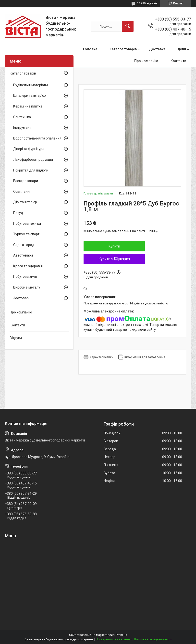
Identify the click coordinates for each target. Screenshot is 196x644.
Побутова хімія (25, 277)
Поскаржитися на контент (114, 639)
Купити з (114, 259)
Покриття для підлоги (31, 170)
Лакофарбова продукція (33, 160)
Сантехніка (22, 117)
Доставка (157, 49)
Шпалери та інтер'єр (30, 96)
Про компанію (146, 61)
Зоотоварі (21, 298)
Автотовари (23, 255)
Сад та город (24, 245)
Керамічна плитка (28, 106)
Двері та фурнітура (29, 149)
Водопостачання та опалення (37, 138)
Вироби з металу (27, 287)
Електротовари (26, 181)
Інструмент (22, 128)
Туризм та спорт (26, 234)
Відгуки (16, 338)
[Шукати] (128, 26)
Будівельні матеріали (31, 85)
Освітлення (22, 192)
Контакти (178, 61)
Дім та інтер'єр (25, 202)
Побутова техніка (27, 224)
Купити (114, 246)
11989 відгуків (147, 3)
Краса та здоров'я (28, 266)
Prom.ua (122, 635)
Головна (90, 49)
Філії (182, 49)
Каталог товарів (123, 49)
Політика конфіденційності (153, 639)
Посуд (18, 213)
